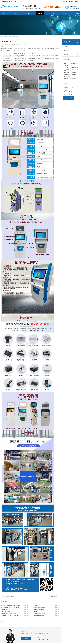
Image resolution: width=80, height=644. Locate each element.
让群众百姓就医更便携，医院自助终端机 (40, 614)
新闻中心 (40, 13)
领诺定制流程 (34, 612)
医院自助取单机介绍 (6, 610)
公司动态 (66, 47)
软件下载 (52, 13)
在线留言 (71, 1)
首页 (3, 13)
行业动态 (18, 37)
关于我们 (15, 13)
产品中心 (27, 13)
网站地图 (65, 1)
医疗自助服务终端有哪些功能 (38, 610)
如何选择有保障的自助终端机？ (8, 612)
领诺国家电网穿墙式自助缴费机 (38, 616)
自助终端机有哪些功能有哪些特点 (39, 608)
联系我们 (77, 1)
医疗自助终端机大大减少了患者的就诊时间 (10, 616)
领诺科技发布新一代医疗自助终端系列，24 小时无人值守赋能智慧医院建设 (11, 608)
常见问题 (66, 55)
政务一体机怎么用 (35, 606)
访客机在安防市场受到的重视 (8, 596)
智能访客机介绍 (54, 596)
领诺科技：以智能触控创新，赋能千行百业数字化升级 (11, 606)
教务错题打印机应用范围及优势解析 (9, 614)
